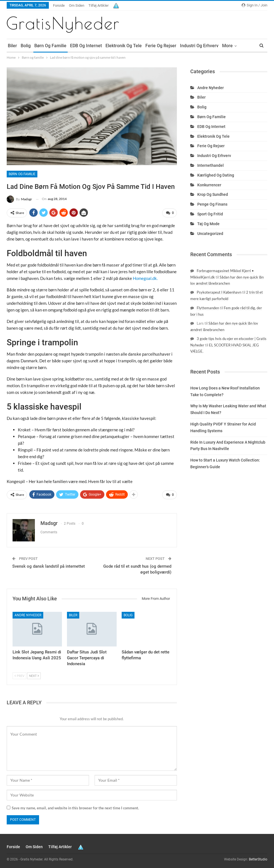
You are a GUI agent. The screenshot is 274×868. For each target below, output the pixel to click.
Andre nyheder (28, 615)
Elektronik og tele (124, 46)
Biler (12, 46)
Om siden (77, 5)
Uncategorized (210, 234)
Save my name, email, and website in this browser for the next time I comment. (75, 808)
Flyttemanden (208, 308)
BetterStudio (258, 859)
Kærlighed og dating (216, 175)
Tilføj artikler (98, 5)
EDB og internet (86, 46)
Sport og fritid (210, 214)
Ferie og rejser (161, 46)
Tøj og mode (208, 224)
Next (34, 676)
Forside (59, 5)
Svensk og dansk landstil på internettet (49, 566)
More (227, 46)
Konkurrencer (209, 185)
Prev (19, 676)
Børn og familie (50, 46)
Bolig (26, 46)
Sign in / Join (254, 5)
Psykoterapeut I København (219, 292)
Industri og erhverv (199, 46)
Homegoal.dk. (145, 278)
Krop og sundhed (213, 194)
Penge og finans (212, 204)
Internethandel (211, 165)
